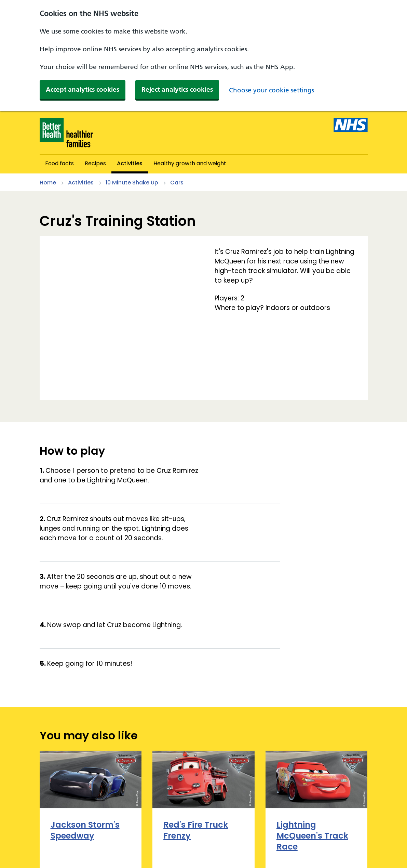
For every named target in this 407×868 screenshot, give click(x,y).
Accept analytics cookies (83, 89)
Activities (81, 183)
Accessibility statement (137, 839)
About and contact (66, 839)
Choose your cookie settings (272, 90)
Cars (177, 183)
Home (48, 183)
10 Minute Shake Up (132, 183)
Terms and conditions (106, 850)
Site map (52, 850)
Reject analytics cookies (177, 89)
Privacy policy (234, 839)
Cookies (192, 839)
